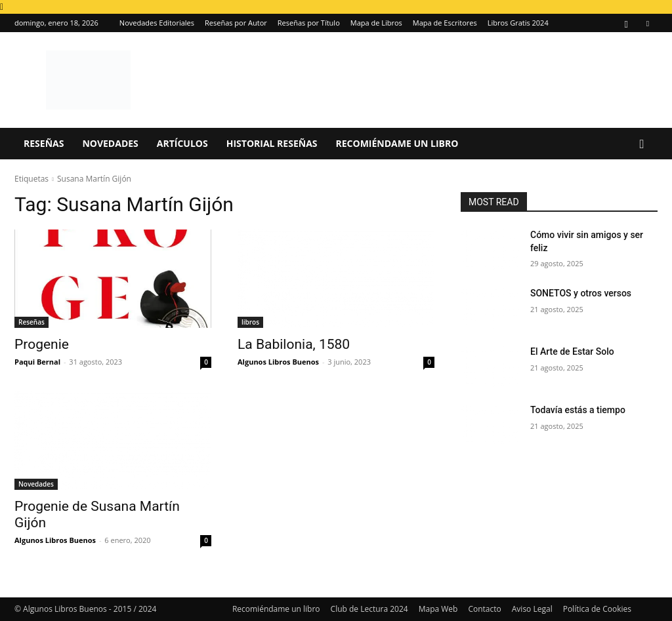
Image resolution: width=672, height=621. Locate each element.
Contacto (484, 609)
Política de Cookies (597, 609)
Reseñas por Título (309, 23)
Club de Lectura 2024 (369, 609)
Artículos (182, 143)
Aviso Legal (532, 609)
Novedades (110, 143)
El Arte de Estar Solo (572, 351)
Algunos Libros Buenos (278, 362)
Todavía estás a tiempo (578, 410)
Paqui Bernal (37, 362)
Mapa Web (438, 609)
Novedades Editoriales (157, 23)
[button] (642, 145)
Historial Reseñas (272, 143)
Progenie (42, 344)
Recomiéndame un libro (397, 143)
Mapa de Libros (376, 23)
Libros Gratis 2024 (518, 23)
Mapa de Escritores (445, 23)
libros (250, 322)
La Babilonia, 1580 (294, 344)
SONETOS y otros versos (581, 293)
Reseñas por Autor (236, 23)
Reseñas (44, 143)
